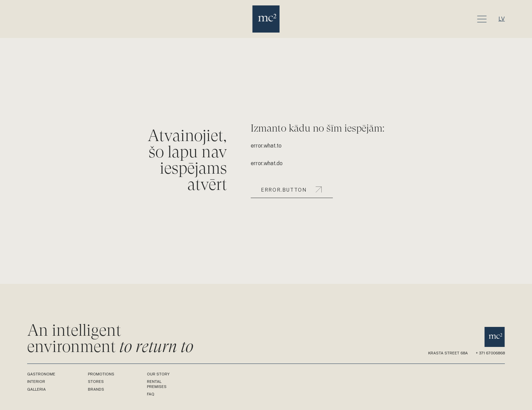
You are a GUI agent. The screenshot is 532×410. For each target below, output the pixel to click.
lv (502, 19)
